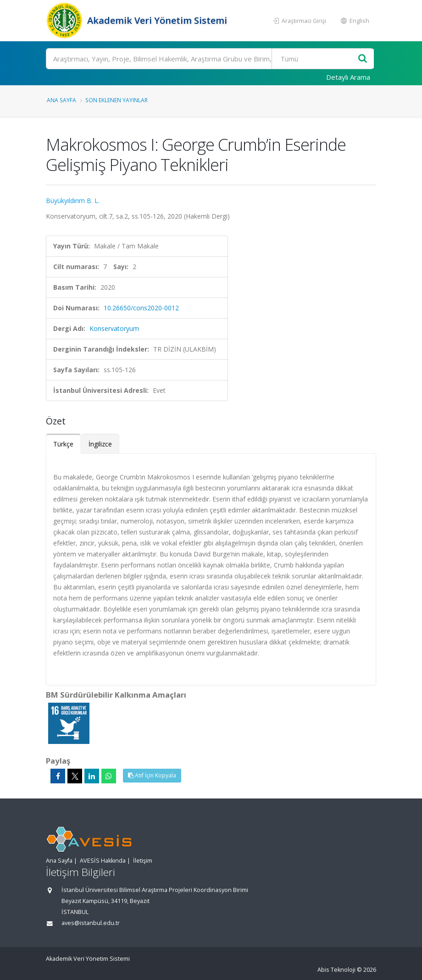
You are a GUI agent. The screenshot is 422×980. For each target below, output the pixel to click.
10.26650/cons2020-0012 (141, 308)
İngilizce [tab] (100, 444)
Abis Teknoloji (336, 970)
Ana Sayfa (61, 100)
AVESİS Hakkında (103, 861)
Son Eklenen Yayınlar (117, 100)
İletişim (143, 861)
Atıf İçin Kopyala (152, 775)
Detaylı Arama (348, 77)
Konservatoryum (114, 328)
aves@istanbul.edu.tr (91, 923)
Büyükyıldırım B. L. (73, 201)
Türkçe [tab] (63, 444)
